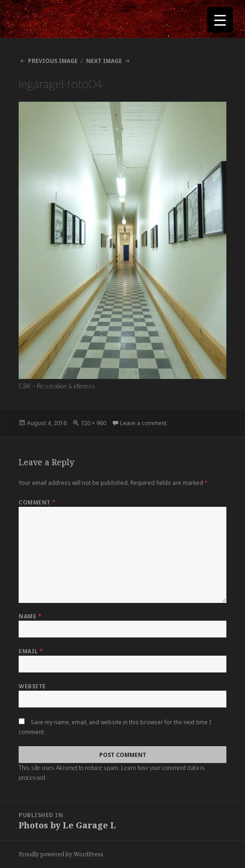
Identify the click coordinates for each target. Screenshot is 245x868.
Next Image (104, 61)
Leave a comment (143, 423)
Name (30, 616)
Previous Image (53, 61)
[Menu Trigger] (220, 20)
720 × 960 (93, 423)
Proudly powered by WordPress (61, 854)
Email (31, 651)
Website (32, 686)
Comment (37, 502)
